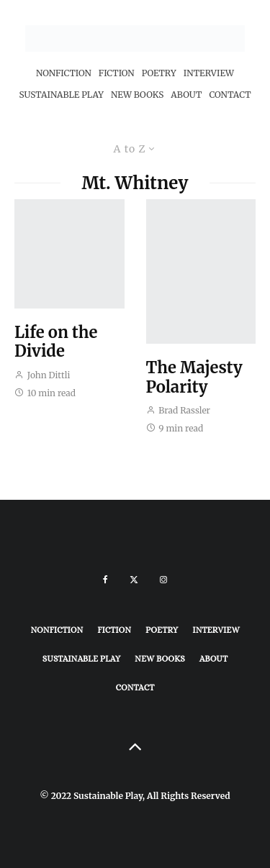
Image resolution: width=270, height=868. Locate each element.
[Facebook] (105, 580)
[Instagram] (163, 580)
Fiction (117, 73)
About (186, 95)
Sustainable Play (61, 95)
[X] (134, 580)
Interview (209, 73)
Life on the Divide (56, 342)
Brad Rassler (179, 410)
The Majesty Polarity (194, 377)
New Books (137, 95)
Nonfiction (64, 73)
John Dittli (42, 375)
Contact (230, 95)
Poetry (159, 73)
